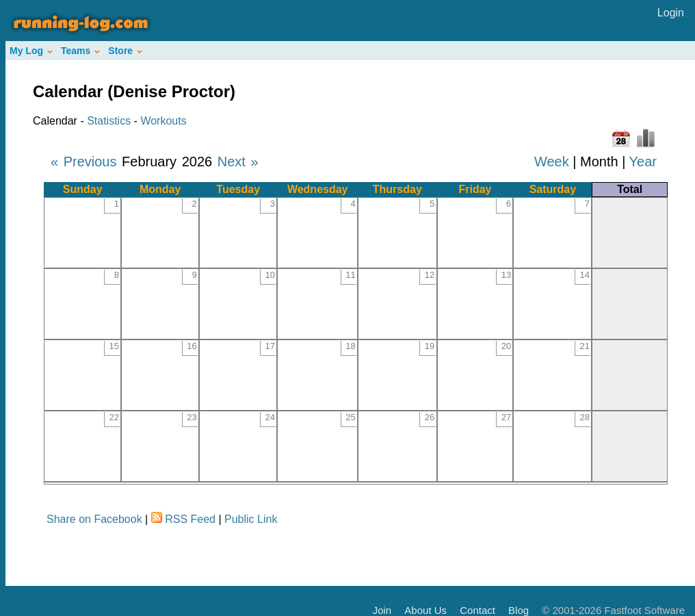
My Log (31, 51)
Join (382, 610)
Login (671, 13)
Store (125, 51)
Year (643, 162)
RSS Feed (190, 519)
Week (552, 162)
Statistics (109, 121)
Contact (477, 610)
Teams (80, 51)
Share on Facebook (94, 519)
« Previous (84, 162)
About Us (425, 610)
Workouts (163, 121)
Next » (238, 162)
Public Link (251, 519)
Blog (519, 610)
